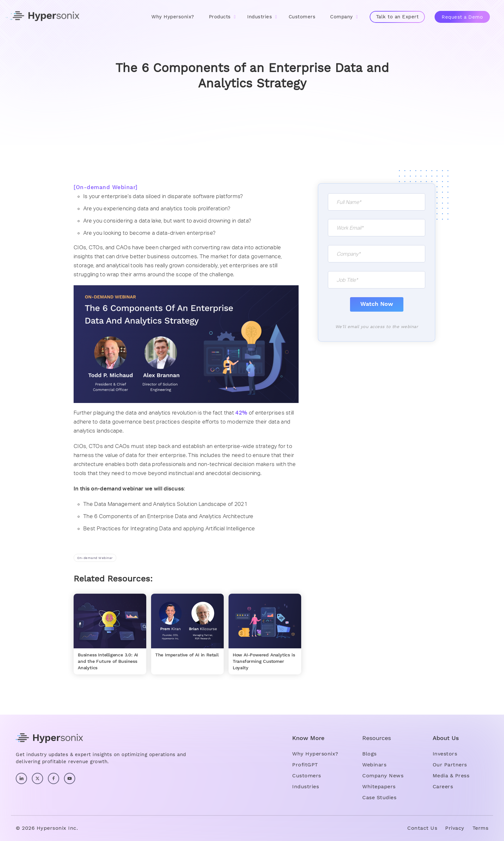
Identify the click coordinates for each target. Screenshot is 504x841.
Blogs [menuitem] (369, 754)
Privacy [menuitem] (455, 828)
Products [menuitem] (220, 17)
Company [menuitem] (342, 17)
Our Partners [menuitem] (450, 765)
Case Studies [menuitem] (379, 797)
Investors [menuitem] (445, 754)
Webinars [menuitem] (374, 765)
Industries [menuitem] (260, 17)
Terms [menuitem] (481, 828)
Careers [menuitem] (443, 786)
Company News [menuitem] (383, 776)
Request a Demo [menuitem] (462, 17)
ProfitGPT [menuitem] (305, 765)
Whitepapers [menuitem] (379, 786)
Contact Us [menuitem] (422, 828)
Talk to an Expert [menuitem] (397, 17)
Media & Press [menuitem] (451, 776)
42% (241, 413)
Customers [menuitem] (302, 17)
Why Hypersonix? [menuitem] (173, 17)
